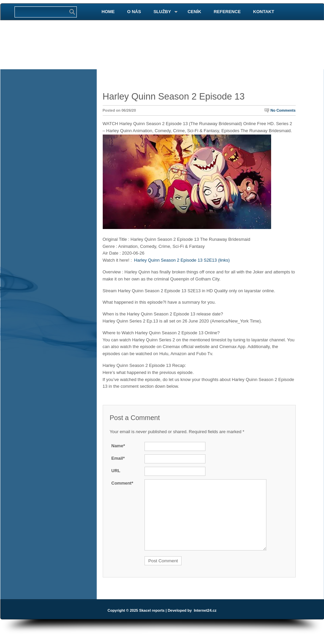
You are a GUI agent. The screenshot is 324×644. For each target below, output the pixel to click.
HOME (108, 12)
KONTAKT (264, 12)
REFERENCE (227, 12)
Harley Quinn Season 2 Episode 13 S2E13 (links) (182, 260)
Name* (118, 446)
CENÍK (194, 12)
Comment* (122, 483)
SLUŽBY (163, 12)
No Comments (283, 110)
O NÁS (134, 12)
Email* (118, 458)
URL (116, 471)
